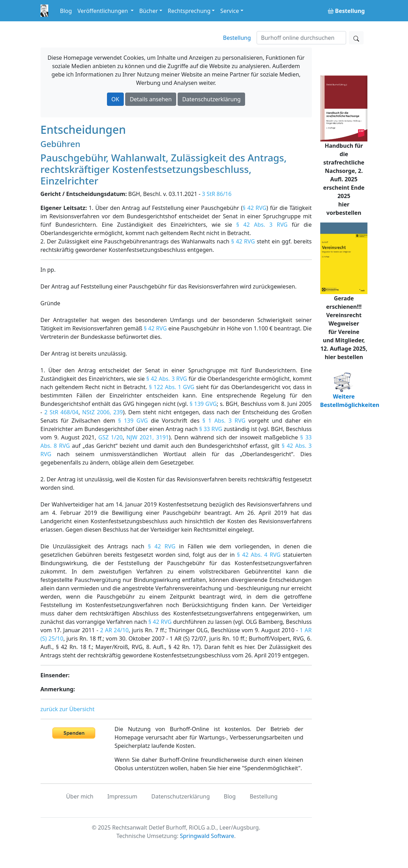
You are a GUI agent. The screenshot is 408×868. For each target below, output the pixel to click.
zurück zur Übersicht (68, 709)
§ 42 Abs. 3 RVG (262, 225)
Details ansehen (151, 99)
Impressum (122, 796)
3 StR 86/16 (217, 194)
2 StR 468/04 (62, 412)
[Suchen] (301, 38)
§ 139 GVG (203, 404)
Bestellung (237, 38)
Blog (66, 11)
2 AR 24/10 (114, 630)
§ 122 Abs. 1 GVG (172, 387)
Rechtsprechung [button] (189, 11)
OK (115, 99)
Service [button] (230, 11)
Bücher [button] (149, 11)
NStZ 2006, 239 (103, 412)
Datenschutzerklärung (211, 99)
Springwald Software (207, 836)
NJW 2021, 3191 (148, 437)
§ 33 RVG (211, 429)
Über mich (80, 796)
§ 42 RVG (255, 208)
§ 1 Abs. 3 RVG (224, 421)
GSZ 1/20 (110, 437)
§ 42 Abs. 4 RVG (259, 555)
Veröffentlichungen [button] (103, 11)
